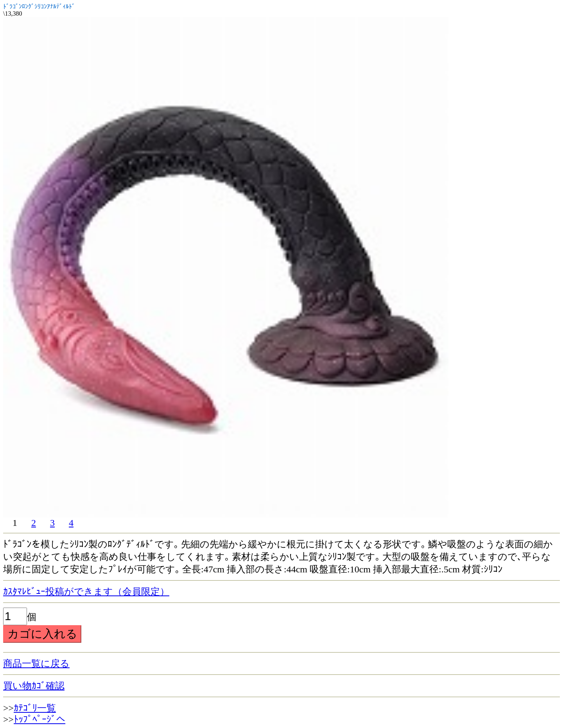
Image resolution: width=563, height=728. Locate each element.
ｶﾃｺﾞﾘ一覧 (35, 708)
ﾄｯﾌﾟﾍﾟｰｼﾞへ (39, 719)
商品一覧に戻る (36, 663)
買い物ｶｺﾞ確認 (34, 686)
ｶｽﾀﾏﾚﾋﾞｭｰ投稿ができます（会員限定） (86, 592)
